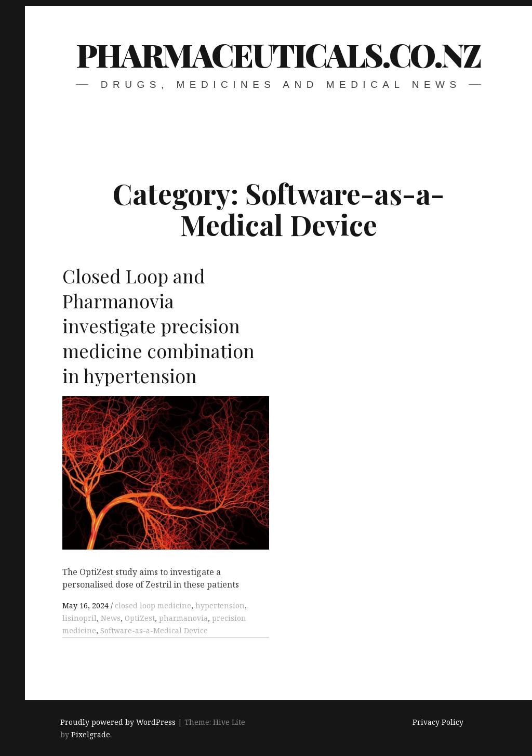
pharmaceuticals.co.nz (278, 54)
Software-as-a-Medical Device (154, 630)
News (111, 618)
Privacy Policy (438, 722)
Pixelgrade (91, 734)
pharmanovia (183, 618)
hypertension (220, 605)
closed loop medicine (153, 605)
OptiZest (140, 618)
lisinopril (79, 618)
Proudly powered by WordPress (118, 722)
